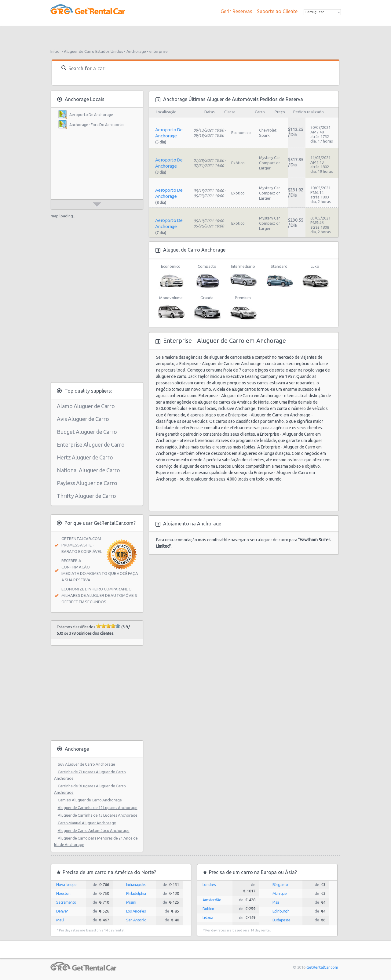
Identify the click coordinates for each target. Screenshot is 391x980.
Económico (171, 277)
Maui (60, 920)
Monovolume (171, 308)
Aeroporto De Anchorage (91, 115)
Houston (63, 893)
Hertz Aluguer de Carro (85, 457)
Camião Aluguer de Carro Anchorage (90, 800)
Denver (62, 911)
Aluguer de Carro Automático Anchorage (94, 830)
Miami (131, 902)
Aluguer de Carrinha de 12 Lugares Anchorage (98, 808)
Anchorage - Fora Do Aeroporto (97, 125)
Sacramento (66, 902)
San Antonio (136, 920)
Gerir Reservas (236, 11)
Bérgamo (280, 884)
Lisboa (208, 917)
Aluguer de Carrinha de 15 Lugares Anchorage (98, 815)
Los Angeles (136, 911)
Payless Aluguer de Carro (87, 483)
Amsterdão (212, 900)
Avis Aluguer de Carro (83, 419)
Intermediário (243, 277)
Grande (207, 308)
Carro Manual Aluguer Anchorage (87, 823)
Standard (279, 277)
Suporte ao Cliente (277, 11)
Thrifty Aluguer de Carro (86, 496)
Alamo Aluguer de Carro (86, 406)
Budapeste (281, 920)
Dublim (208, 909)
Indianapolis (136, 884)
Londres (209, 884)
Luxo (315, 277)
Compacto (207, 277)
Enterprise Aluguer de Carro (91, 445)
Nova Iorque (66, 884)
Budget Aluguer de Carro (87, 432)
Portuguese (315, 12)
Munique (280, 893)
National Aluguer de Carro (88, 470)
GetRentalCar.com (322, 967)
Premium (243, 308)
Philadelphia (136, 893)
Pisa (276, 902)
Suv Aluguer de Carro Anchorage (86, 764)
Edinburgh (281, 911)
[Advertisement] (195, 35)
